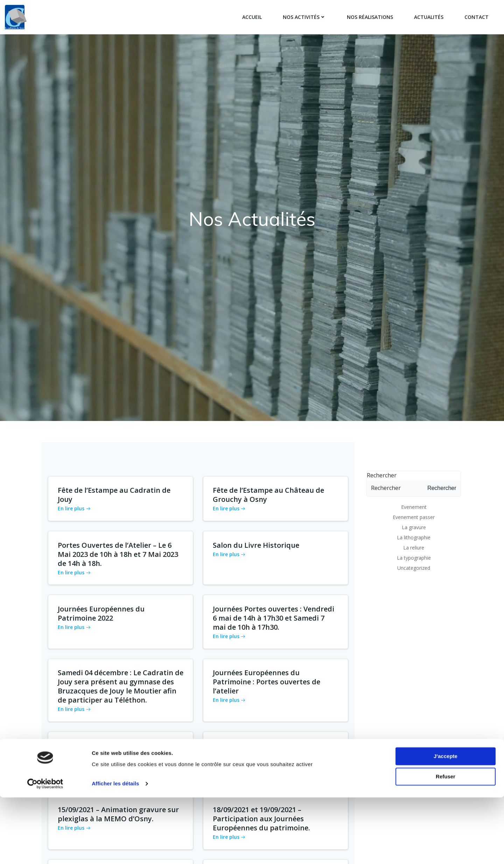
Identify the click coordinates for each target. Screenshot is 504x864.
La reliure (414, 537)
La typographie (414, 547)
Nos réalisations (370, 17)
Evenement (414, 496)
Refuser (446, 843)
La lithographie (414, 527)
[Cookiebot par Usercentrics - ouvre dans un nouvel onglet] (45, 850)
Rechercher (380, 464)
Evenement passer (414, 506)
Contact (476, 17)
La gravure (414, 516)
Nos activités (304, 17)
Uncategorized (414, 557)
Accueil (252, 17)
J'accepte (446, 823)
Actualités (428, 17)
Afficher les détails (115, 850)
